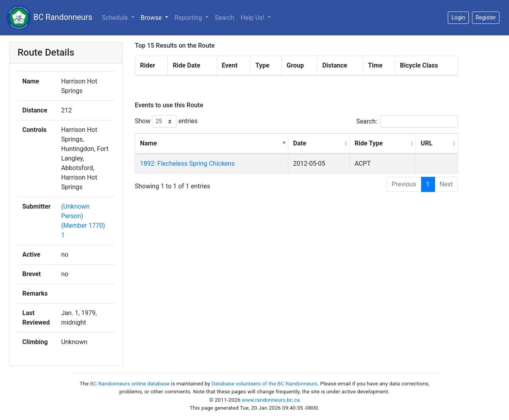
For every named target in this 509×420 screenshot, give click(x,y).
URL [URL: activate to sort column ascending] (426, 143)
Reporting (189, 18)
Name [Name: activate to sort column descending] (148, 143)
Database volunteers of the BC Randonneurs (264, 383)
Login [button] (458, 17)
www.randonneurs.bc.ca (271, 400)
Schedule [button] (116, 18)
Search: (407, 121)
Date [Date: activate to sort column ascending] (300, 143)
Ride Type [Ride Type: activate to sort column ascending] (369, 143)
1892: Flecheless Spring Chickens (187, 164)
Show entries (166, 121)
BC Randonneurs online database (130, 383)
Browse (152, 18)
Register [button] (486, 17)
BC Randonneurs (49, 18)
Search (224, 18)
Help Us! (253, 18)
